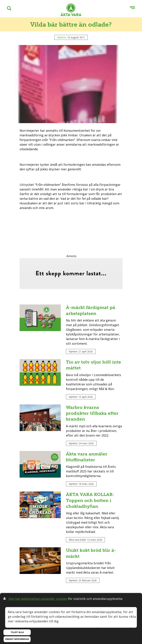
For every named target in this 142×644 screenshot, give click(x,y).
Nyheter (61, 37)
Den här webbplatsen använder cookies (38, 599)
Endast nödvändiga (17, 639)
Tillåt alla (17, 632)
